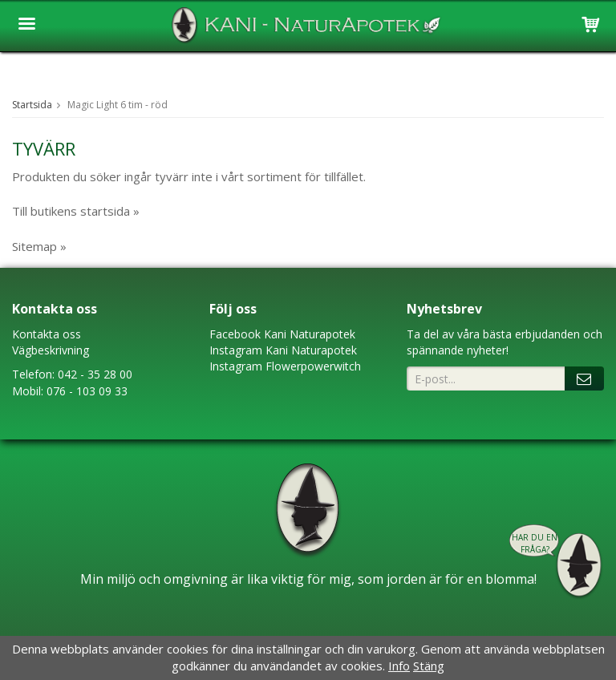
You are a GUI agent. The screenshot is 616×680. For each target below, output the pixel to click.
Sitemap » (39, 246)
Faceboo (232, 334)
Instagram (236, 350)
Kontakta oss (47, 334)
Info (399, 666)
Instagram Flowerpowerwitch (285, 366)
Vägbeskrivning (51, 350)
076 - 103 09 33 (87, 391)
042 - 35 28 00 (95, 374)
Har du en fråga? (535, 543)
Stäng (429, 666)
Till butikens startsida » (76, 211)
